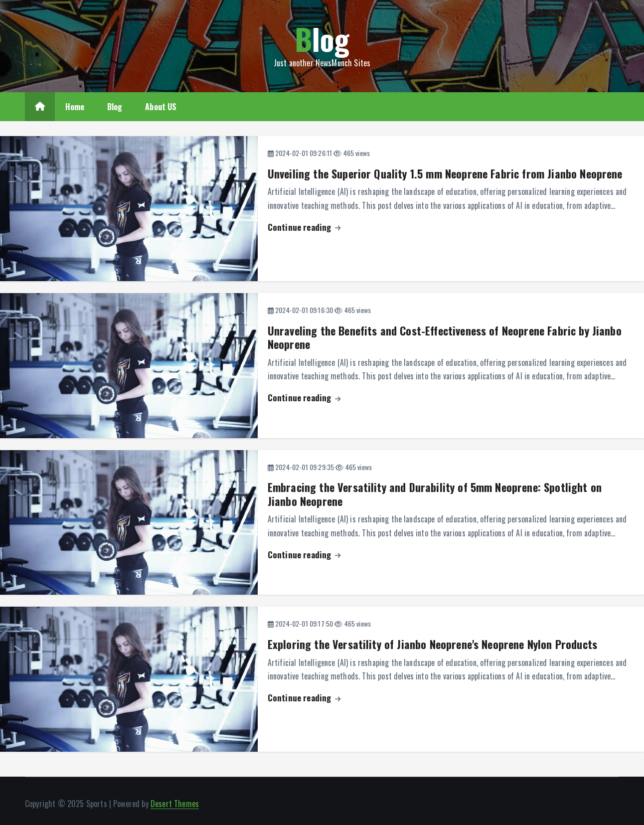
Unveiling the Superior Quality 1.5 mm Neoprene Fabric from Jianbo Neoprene (445, 173)
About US (161, 107)
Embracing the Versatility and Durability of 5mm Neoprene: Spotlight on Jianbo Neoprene (435, 494)
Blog (115, 107)
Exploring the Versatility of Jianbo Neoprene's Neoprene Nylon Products (432, 644)
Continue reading (304, 227)
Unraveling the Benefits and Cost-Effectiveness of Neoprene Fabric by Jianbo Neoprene (445, 337)
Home (75, 107)
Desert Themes (175, 804)
